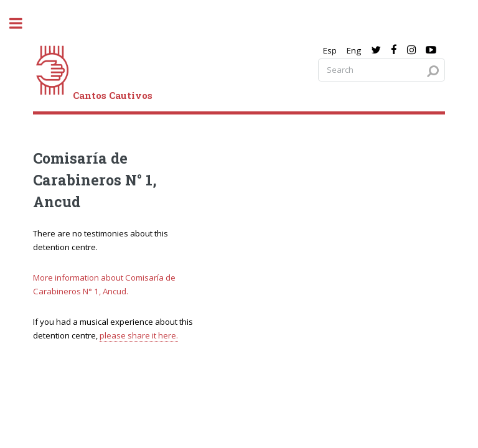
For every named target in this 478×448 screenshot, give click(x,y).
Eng (354, 50)
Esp (330, 50)
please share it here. (139, 335)
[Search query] (382, 70)
